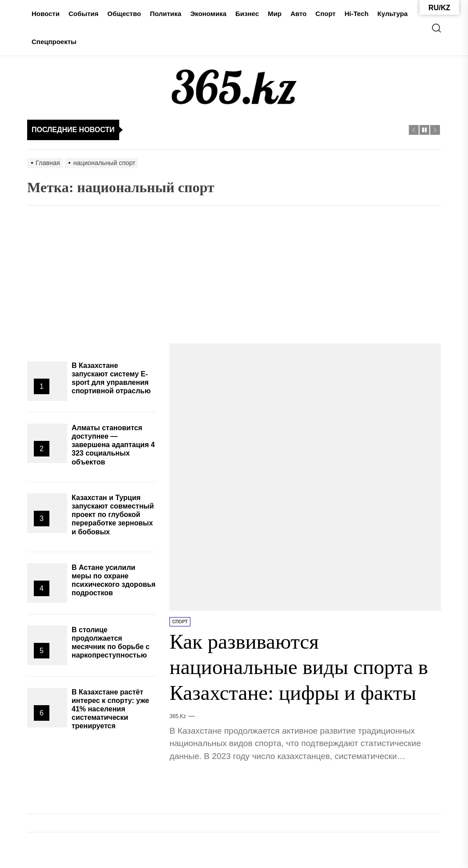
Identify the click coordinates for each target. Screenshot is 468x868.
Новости (46, 14)
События (83, 14)
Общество (124, 14)
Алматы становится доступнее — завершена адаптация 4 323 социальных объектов (113, 445)
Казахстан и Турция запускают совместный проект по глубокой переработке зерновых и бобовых (113, 515)
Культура (392, 14)
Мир (275, 14)
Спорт (325, 14)
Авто (299, 14)
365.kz (178, 716)
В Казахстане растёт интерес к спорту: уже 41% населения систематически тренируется (110, 709)
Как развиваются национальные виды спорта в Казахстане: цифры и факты (302, 667)
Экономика (208, 14)
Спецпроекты (54, 42)
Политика (166, 14)
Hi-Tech (356, 14)
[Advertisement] (234, 277)
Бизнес (247, 14)
